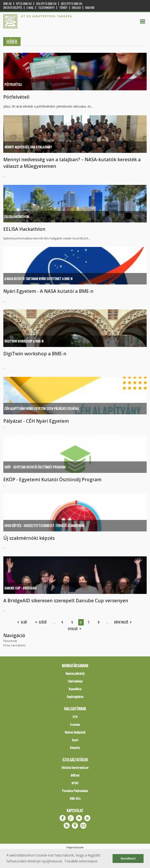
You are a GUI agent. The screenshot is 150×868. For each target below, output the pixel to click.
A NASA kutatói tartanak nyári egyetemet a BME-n (38, 279)
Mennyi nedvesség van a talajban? (28, 147)
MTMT (75, 783)
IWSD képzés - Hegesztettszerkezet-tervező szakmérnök (44, 525)
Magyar (90, 8)
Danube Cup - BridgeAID (20, 588)
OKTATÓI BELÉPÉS (13, 8)
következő (121, 622)
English (76, 8)
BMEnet (75, 775)
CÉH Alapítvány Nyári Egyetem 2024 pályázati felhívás (42, 408)
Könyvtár (75, 748)
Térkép (63, 8)
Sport (75, 740)
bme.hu (8, 4)
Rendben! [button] (128, 858)
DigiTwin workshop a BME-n (24, 341)
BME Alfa (75, 798)
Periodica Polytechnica (75, 791)
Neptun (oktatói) (75, 673)
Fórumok (10, 641)
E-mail (30, 8)
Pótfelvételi (13, 84)
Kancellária (75, 689)
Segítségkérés (75, 696)
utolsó (73, 629)
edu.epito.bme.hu (46, 4)
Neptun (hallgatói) (75, 732)
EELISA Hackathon (17, 216)
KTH (75, 717)
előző (43, 622)
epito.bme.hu (24, 4)
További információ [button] (81, 861)
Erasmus (75, 724)
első (24, 622)
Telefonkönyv (46, 8)
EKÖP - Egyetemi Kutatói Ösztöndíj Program (35, 467)
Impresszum (75, 847)
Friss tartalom (14, 645)
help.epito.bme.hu (72, 4)
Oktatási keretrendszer (75, 767)
